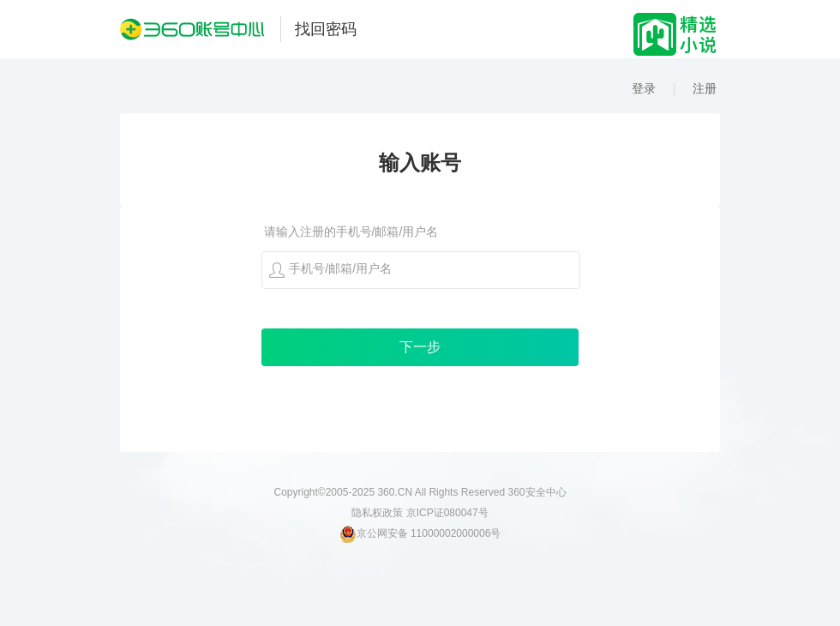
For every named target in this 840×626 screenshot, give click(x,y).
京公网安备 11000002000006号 (420, 533)
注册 (705, 88)
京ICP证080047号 (447, 513)
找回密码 (326, 29)
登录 (644, 88)
